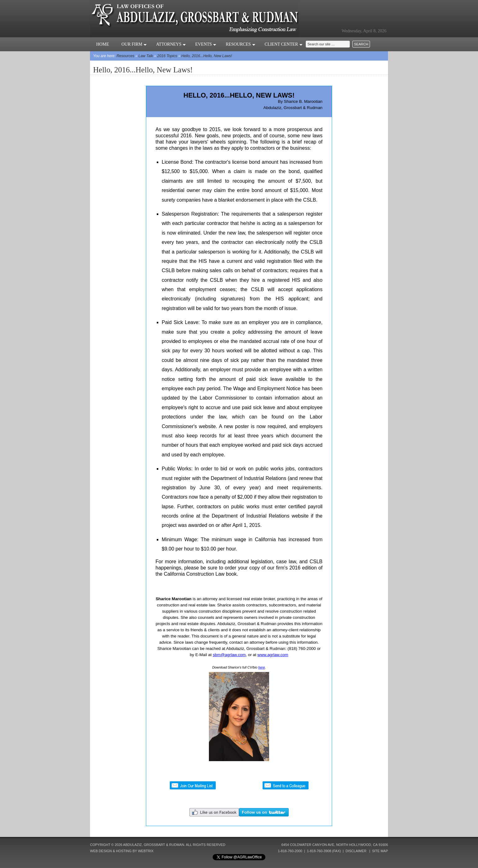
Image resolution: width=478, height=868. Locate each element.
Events (206, 44)
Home (103, 44)
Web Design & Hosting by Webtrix (122, 851)
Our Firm (134, 44)
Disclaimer (356, 851)
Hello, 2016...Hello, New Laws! (207, 56)
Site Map (380, 851)
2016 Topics (167, 56)
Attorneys (171, 44)
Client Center (284, 44)
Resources (240, 44)
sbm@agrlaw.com (229, 655)
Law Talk (146, 56)
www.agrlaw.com (273, 655)
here (262, 667)
